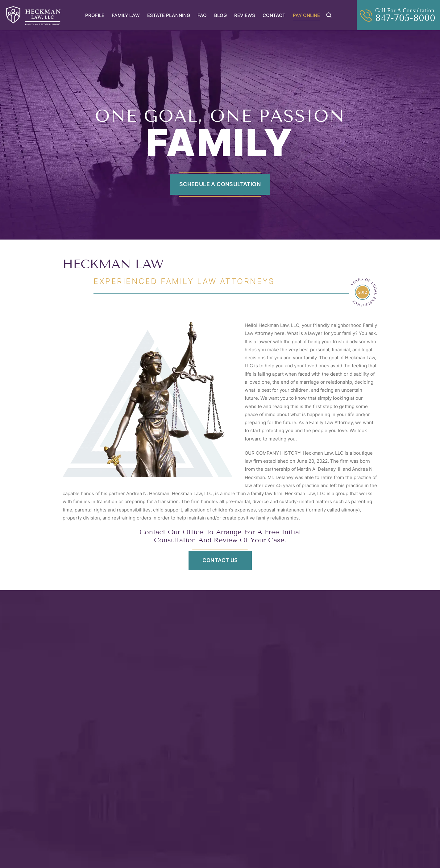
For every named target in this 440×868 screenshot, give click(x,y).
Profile (95, 15)
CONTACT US (220, 560)
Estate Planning (169, 15)
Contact (274, 15)
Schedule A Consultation (220, 184)
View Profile (92, 742)
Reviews (245, 15)
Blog (220, 15)
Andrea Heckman (309, 690)
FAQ (202, 15)
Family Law (126, 15)
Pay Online (306, 15)
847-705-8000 (405, 18)
